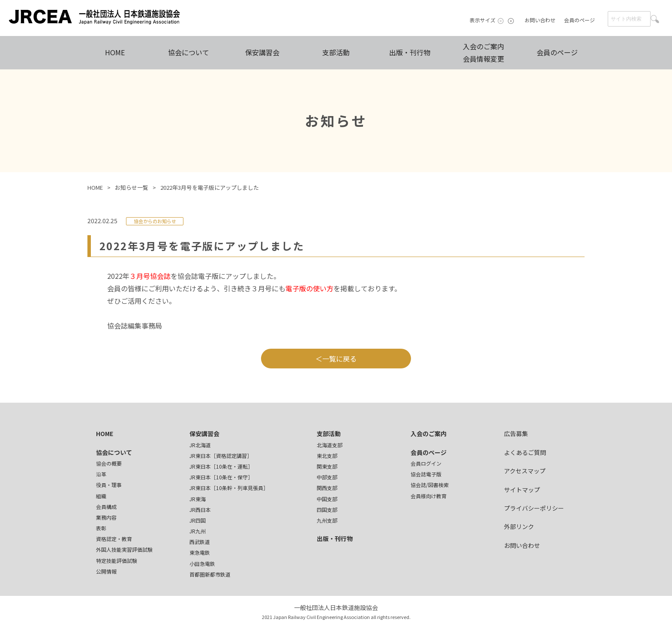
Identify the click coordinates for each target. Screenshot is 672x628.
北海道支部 (330, 445)
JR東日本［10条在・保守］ (221, 477)
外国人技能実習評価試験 (124, 549)
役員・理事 (109, 485)
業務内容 (106, 517)
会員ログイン (426, 463)
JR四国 (198, 520)
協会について (189, 52)
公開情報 (106, 571)
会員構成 (106, 507)
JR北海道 (200, 445)
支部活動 (336, 52)
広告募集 (516, 434)
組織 (101, 496)
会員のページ (579, 20)
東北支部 (327, 456)
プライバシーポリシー (534, 508)
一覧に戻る (339, 359)
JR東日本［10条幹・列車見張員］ (229, 488)
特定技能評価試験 (117, 561)
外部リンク (519, 526)
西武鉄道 (200, 542)
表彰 (101, 528)
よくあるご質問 (525, 452)
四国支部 (327, 510)
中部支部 (327, 477)
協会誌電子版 (426, 474)
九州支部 (327, 520)
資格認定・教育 (114, 539)
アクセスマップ (525, 471)
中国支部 (327, 499)
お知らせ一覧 (132, 187)
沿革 (101, 474)
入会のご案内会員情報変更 (483, 52)
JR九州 (198, 531)
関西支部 (327, 488)
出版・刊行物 (410, 52)
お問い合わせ (540, 20)
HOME (115, 52)
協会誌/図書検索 (430, 485)
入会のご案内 (429, 434)
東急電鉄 (200, 552)
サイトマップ (522, 490)
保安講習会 (262, 52)
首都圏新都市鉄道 (210, 574)
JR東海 (198, 499)
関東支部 (327, 466)
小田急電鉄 (202, 564)
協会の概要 (109, 463)
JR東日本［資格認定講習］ (221, 456)
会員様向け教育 (429, 496)
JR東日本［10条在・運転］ (221, 466)
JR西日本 (200, 510)
